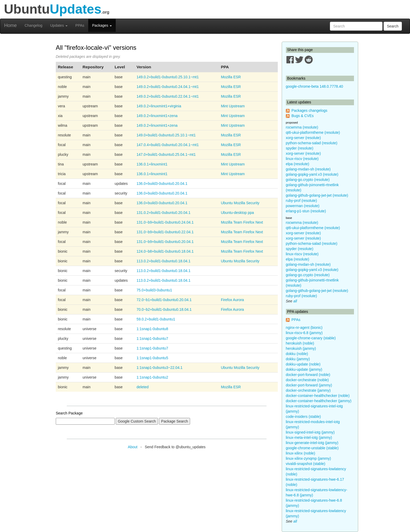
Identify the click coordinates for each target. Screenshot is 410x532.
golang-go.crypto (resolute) (308, 180)
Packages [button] (102, 25)
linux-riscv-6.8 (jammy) (304, 333)
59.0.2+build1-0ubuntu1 (156, 319)
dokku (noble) (297, 354)
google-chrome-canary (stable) (311, 338)
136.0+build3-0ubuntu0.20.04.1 (162, 184)
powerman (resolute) (303, 206)
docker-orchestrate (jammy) (308, 390)
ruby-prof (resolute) (301, 201)
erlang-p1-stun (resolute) (306, 211)
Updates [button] (59, 25)
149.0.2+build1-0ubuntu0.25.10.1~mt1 (168, 77)
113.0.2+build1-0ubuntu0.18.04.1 (164, 261)
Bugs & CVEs (303, 116)
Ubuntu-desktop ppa (237, 213)
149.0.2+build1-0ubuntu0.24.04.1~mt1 (168, 87)
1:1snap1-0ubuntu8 (153, 329)
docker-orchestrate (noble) (307, 380)
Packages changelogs (309, 110)
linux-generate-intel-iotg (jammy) (312, 443)
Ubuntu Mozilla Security (240, 203)
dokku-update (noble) (303, 364)
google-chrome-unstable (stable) (312, 448)
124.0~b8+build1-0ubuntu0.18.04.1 (165, 251)
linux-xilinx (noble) (301, 453)
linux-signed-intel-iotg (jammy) (310, 432)
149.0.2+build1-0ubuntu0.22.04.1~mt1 (168, 96)
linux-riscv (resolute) (302, 159)
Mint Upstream (233, 106)
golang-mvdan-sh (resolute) (308, 169)
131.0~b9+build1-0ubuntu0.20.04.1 (165, 242)
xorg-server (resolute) (303, 138)
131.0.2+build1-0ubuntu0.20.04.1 (164, 213)
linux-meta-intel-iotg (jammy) (309, 437)
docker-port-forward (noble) (308, 375)
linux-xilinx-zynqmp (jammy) (309, 458)
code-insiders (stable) (303, 417)
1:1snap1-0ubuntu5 (153, 358)
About (133, 447)
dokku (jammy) (298, 359)
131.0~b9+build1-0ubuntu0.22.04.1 (165, 232)
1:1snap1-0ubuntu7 (153, 339)
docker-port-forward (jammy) (309, 385)
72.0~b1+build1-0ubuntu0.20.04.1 (164, 300)
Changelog (34, 25)
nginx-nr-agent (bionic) (304, 328)
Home (10, 25)
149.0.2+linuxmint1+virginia (159, 106)
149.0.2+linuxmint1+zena (157, 116)
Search (393, 26)
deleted (143, 387)
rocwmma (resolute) (302, 127)
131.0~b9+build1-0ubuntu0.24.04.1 (165, 222)
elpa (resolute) (298, 164)
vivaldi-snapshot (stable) (306, 464)
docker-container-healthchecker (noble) (318, 396)
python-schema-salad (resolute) (312, 143)
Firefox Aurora (232, 300)
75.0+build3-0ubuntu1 (154, 290)
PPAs (80, 25)
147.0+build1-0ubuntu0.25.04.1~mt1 (166, 154)
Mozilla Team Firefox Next (242, 222)
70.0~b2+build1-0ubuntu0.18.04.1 (164, 309)
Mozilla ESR (231, 77)
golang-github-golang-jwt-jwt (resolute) (317, 195)
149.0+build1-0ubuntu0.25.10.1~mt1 (166, 135)
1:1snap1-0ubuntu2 (153, 377)
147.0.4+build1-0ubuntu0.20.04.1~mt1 (168, 145)
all (295, 301)
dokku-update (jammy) (304, 369)
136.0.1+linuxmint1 (152, 164)
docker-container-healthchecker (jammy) (319, 401)
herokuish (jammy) (301, 348)
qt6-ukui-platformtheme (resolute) (313, 132)
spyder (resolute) (300, 148)
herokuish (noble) (300, 343)
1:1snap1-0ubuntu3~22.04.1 (160, 368)
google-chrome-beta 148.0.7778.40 (315, 86)
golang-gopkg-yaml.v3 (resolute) (312, 174)
